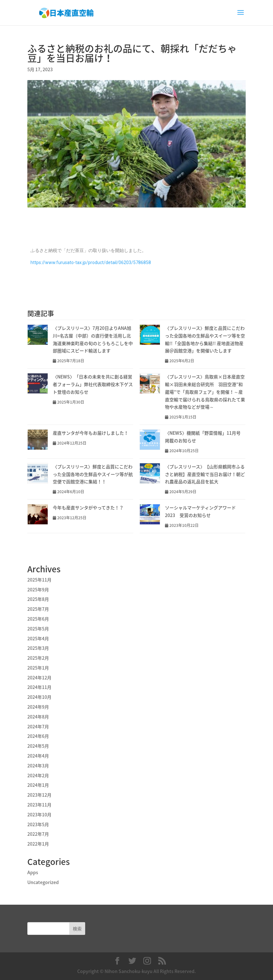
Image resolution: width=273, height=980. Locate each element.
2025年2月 (38, 658)
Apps (33, 872)
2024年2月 (38, 775)
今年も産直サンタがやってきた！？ (88, 507)
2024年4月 (38, 756)
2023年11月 (39, 805)
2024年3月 (38, 766)
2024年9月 (38, 707)
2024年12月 (39, 677)
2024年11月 (39, 687)
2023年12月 (39, 795)
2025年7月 (38, 609)
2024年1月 (38, 785)
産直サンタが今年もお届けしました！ (91, 433)
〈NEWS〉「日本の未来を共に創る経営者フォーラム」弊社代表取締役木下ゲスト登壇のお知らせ (93, 384)
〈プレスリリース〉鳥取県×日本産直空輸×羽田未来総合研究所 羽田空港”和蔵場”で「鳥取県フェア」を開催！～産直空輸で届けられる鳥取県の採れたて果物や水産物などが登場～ (205, 392)
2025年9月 (38, 589)
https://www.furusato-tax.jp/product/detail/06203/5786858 (91, 262)
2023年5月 (38, 824)
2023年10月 (39, 814)
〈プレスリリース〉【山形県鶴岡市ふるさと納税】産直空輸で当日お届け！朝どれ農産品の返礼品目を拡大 (205, 474)
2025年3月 (38, 648)
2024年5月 (38, 746)
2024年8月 (38, 717)
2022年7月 (38, 834)
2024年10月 (39, 697)
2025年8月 (38, 599)
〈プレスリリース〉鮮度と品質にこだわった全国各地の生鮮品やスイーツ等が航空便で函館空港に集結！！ (93, 474)
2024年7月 (38, 726)
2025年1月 (38, 668)
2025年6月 (38, 619)
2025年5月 (38, 629)
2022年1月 (38, 844)
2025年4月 (38, 638)
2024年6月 (38, 736)
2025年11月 (39, 580)
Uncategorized (43, 882)
